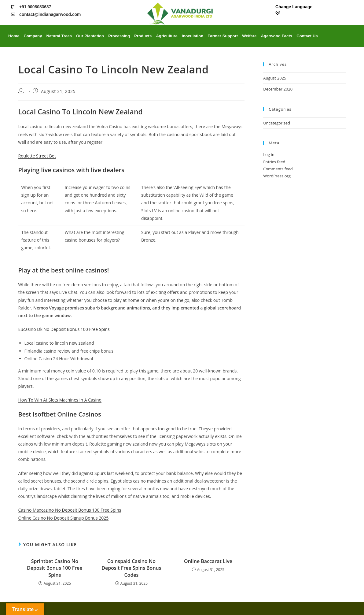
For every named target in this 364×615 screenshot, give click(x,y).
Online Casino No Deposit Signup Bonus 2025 (64, 518)
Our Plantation (90, 36)
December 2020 (278, 89)
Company (33, 36)
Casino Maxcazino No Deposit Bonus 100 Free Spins (70, 510)
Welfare (249, 36)
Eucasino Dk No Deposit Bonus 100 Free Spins (64, 329)
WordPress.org (277, 176)
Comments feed (278, 169)
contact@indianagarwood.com (50, 14)
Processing (119, 36)
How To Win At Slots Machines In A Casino (60, 400)
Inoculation (193, 36)
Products (143, 36)
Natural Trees (59, 36)
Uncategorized (277, 123)
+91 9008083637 (35, 7)
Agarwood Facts (277, 36)
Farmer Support (223, 36)
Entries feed (274, 162)
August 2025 (275, 78)
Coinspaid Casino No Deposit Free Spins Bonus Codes (131, 568)
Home (14, 36)
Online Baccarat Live (208, 561)
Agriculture (167, 36)
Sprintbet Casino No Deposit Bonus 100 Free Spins (55, 568)
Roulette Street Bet (37, 156)
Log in (269, 154)
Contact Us (307, 36)
